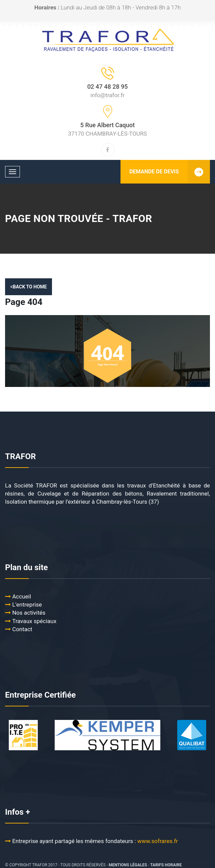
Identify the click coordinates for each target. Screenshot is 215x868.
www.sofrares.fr (158, 841)
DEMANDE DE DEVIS (170, 172)
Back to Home (29, 287)
